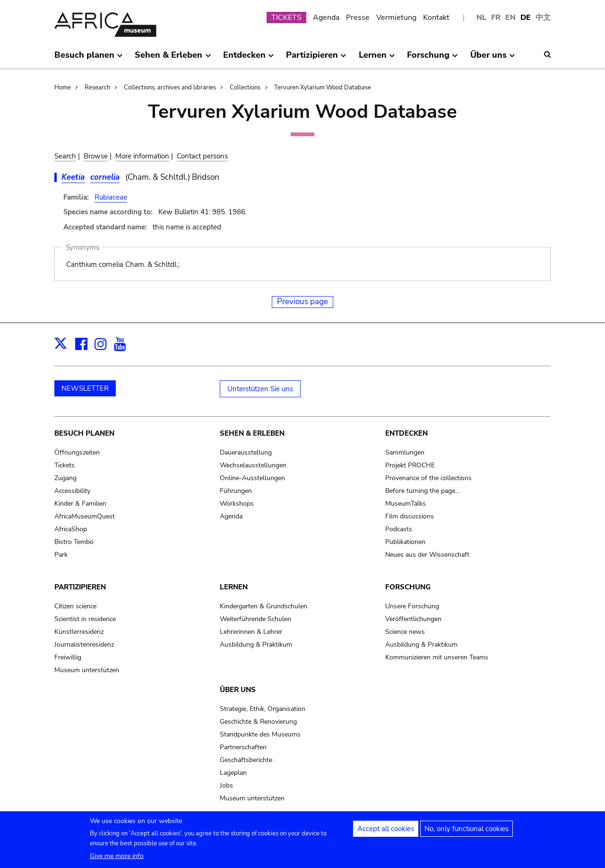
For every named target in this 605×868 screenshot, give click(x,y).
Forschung (408, 587)
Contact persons (202, 156)
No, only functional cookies (467, 833)
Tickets (65, 465)
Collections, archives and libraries (170, 88)
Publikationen (405, 542)
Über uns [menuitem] (493, 59)
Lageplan (233, 773)
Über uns (238, 690)
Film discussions (410, 516)
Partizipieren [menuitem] (316, 59)
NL (481, 18)
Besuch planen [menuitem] (89, 59)
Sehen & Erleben (252, 433)
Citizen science (75, 606)
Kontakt (436, 18)
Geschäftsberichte (246, 760)
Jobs (226, 785)
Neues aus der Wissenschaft (427, 555)
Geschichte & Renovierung (258, 722)
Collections (245, 88)
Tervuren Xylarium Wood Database (323, 88)
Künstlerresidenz (79, 632)
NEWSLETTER (85, 388)
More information (142, 156)
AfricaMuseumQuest (85, 516)
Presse (358, 18)
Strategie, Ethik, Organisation (263, 709)
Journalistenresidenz (84, 644)
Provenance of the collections (428, 478)
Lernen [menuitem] (377, 59)
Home (63, 88)
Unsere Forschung (412, 606)
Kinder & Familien (80, 504)
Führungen (236, 491)
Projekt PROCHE (410, 465)
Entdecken (406, 433)
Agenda (326, 18)
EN (510, 18)
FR (496, 18)
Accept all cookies (386, 833)
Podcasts (399, 529)
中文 (543, 18)
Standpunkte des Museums (260, 734)
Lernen (234, 587)
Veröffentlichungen (413, 619)
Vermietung (396, 18)
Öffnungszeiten (77, 452)
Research (97, 88)
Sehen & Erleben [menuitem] (173, 59)
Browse (96, 156)
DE (526, 18)
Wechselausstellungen (253, 465)
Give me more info (117, 861)
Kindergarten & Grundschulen (264, 606)
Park (61, 555)
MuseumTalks (406, 504)
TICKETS (286, 18)
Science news (405, 632)
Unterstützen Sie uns (260, 389)
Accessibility (72, 491)
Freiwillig (68, 657)
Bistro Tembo (74, 542)
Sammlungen (405, 452)
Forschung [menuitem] (432, 59)
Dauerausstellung (246, 452)
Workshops (237, 504)
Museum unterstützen (87, 670)
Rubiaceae (111, 197)
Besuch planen (84, 433)
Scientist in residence (85, 619)
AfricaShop (71, 529)
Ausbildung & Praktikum (256, 644)
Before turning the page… (423, 491)
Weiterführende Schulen (255, 619)
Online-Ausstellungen (252, 478)
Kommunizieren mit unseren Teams (437, 657)
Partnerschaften (243, 747)
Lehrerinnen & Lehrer (251, 632)
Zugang (65, 478)
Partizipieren (80, 587)
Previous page (302, 302)
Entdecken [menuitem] (249, 59)
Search (65, 156)
